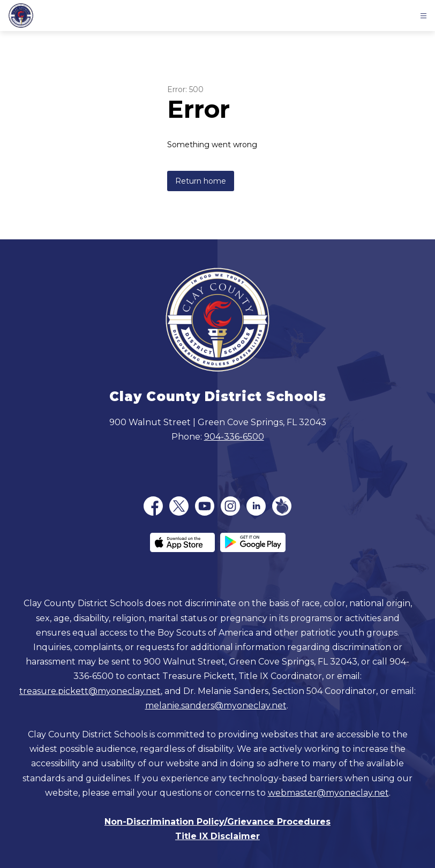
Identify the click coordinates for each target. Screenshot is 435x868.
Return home (201, 181)
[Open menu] (423, 16)
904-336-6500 (234, 437)
